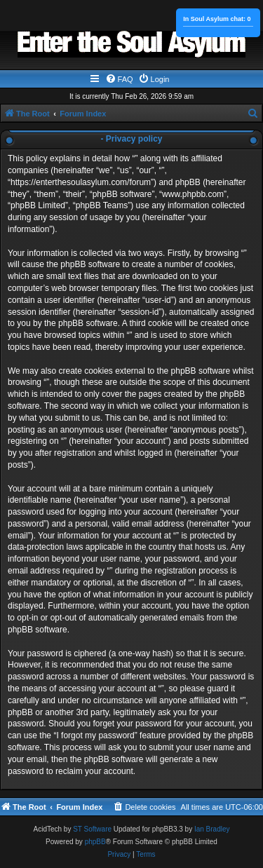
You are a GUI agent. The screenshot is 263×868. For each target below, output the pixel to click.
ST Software (92, 829)
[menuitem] (119, 79)
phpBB (95, 842)
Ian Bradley (212, 829)
